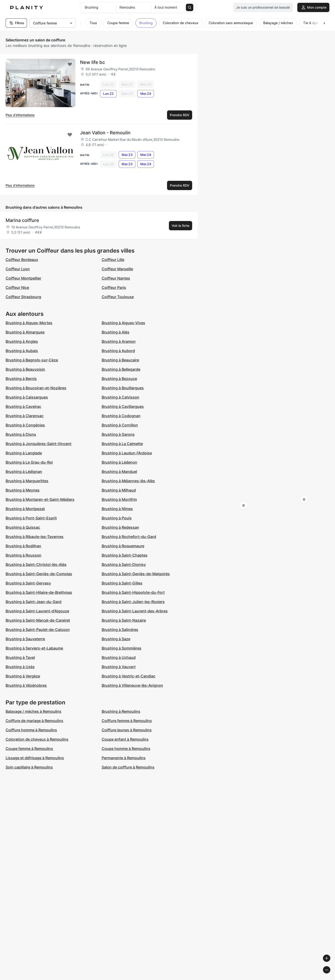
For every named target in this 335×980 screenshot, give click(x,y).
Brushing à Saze (116, 639)
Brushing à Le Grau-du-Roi (29, 462)
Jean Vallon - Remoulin (105, 133)
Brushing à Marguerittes (27, 481)
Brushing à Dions (21, 434)
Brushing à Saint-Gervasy (28, 583)
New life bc (92, 62)
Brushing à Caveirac (23, 406)
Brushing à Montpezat (25, 509)
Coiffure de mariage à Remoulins (34, 721)
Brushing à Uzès (20, 667)
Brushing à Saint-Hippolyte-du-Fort (133, 592)
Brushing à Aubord (118, 351)
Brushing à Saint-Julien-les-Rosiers (133, 602)
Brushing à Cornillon (120, 425)
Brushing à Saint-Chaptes (125, 555)
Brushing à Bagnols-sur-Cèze (32, 360)
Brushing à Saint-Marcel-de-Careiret (38, 620)
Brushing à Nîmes (117, 509)
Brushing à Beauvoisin (25, 369)
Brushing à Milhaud (119, 490)
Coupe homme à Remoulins (126, 749)
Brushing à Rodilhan (23, 546)
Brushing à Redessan (120, 527)
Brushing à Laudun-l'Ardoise (127, 453)
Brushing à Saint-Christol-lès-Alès (36, 564)
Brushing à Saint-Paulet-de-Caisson (38, 630)
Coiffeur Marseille (117, 269)
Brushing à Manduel (119, 472)
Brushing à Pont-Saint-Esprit (31, 518)
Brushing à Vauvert (119, 667)
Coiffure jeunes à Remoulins (127, 730)
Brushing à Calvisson (121, 397)
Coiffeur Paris (114, 287)
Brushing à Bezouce (119, 379)
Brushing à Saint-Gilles (122, 583)
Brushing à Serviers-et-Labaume (34, 648)
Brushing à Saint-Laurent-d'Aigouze (37, 611)
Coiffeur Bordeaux (22, 260)
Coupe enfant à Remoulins (125, 739)
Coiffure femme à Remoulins (127, 721)
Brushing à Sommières (122, 648)
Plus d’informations (20, 115)
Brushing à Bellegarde (121, 369)
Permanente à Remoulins (124, 758)
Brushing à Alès (116, 332)
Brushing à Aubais (22, 351)
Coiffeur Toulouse (118, 297)
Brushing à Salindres (120, 630)
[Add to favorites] (70, 64)
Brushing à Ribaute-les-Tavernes (35, 537)
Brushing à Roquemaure (123, 546)
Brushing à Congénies (25, 425)
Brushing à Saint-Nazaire (124, 620)
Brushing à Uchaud (119, 657)
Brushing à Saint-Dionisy (124, 564)
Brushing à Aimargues (25, 332)
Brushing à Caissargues (27, 397)
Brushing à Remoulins (121, 711)
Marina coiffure (22, 220)
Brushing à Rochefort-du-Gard (129, 537)
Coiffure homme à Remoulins (31, 730)
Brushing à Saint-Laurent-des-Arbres (135, 611)
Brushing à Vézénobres (26, 685)
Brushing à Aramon (119, 341)
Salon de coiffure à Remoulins (128, 767)
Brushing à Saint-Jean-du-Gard (33, 602)
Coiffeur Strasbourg (23, 297)
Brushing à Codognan (121, 416)
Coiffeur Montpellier (23, 278)
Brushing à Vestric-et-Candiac (129, 676)
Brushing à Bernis (21, 379)
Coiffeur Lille (113, 260)
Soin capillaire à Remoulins (29, 767)
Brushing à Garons (118, 434)
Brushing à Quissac (23, 527)
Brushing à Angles (22, 341)
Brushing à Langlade (24, 453)
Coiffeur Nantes (116, 278)
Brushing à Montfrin (119, 499)
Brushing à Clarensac (25, 416)
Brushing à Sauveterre (25, 639)
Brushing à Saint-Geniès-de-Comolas (39, 574)
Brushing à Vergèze (23, 676)
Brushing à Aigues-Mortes (29, 323)
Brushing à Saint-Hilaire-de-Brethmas (39, 592)
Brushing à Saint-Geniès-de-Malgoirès (136, 574)
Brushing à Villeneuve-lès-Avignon (132, 685)
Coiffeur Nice (17, 287)
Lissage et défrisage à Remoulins (35, 758)
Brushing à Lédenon (119, 462)
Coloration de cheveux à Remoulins (37, 739)
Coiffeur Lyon (18, 269)
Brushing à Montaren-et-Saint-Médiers (40, 499)
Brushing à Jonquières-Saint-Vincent (39, 444)
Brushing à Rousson (23, 555)
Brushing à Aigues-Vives (123, 323)
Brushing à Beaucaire (120, 360)
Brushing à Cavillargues (123, 406)
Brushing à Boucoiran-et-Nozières (36, 388)
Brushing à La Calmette (122, 444)
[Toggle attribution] (330, 976)
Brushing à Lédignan (24, 472)
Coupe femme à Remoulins (29, 749)
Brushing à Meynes (23, 490)
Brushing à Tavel (20, 657)
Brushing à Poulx (117, 518)
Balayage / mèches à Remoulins (33, 711)
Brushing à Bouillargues (123, 388)
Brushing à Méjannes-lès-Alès (128, 481)
